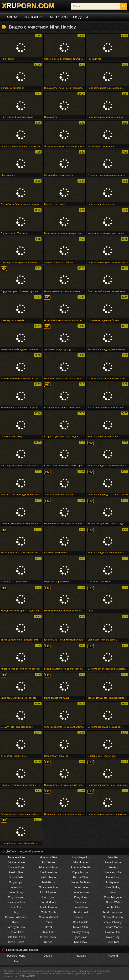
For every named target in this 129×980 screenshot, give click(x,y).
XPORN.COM (28, 6)
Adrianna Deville (81, 867)
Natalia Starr (81, 927)
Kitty (16, 912)
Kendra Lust (81, 912)
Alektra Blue (16, 872)
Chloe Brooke (16, 942)
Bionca (16, 922)
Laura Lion (16, 887)
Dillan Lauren (81, 862)
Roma (48, 922)
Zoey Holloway (113, 922)
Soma (113, 892)
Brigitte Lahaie (16, 862)
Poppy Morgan (81, 872)
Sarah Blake (113, 907)
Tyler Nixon (81, 937)
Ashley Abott (113, 882)
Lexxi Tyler (48, 897)
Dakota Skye (113, 932)
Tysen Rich (113, 942)
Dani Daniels (81, 922)
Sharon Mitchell (48, 917)
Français (81, 956)
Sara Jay (81, 902)
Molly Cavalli (48, 912)
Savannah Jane (16, 902)
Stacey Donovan (113, 917)
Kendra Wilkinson (113, 912)
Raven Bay (113, 937)
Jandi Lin (81, 917)
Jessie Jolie (16, 932)
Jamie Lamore (113, 862)
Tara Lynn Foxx (16, 927)
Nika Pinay (81, 942)
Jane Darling (113, 887)
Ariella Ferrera (48, 907)
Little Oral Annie (16, 937)
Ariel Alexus (48, 882)
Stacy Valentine (48, 887)
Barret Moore (48, 902)
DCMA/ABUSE (27, 976)
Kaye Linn (48, 932)
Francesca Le (113, 872)
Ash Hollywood (48, 892)
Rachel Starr (81, 877)
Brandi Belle (16, 877)
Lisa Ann (113, 867)
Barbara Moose (113, 927)
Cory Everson (16, 897)
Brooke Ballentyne (16, 917)
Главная (11, 17)
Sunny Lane (81, 887)
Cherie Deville (48, 937)
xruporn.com (12, 976)
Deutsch (48, 956)
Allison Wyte (113, 902)
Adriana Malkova (48, 867)
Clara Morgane (113, 897)
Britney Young (81, 932)
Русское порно (16, 956)
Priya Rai (113, 857)
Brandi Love (81, 907)
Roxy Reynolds (81, 857)
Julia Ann (16, 907)
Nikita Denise (48, 877)
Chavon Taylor (16, 867)
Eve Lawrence (48, 872)
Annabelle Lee (16, 857)
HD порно (33, 17)
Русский (113, 956)
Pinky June (81, 897)
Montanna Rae (48, 857)
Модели (80, 17)
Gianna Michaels (81, 882)
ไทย (16, 961)
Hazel (48, 927)
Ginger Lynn (16, 882)
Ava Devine (48, 862)
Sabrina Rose (81, 892)
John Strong (16, 892)
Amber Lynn (113, 877)
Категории (58, 17)
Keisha (48, 942)
